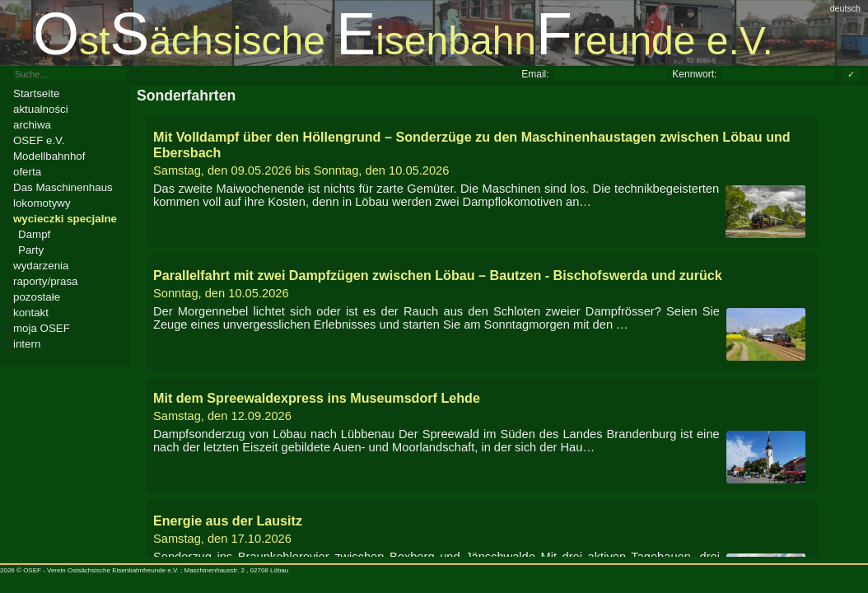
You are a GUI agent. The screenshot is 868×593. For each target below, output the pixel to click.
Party (31, 250)
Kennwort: (694, 74)
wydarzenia (41, 266)
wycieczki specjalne (65, 219)
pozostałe (37, 297)
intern (27, 344)
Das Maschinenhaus (63, 187)
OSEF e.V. (39, 140)
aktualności (41, 109)
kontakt (31, 313)
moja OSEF (42, 328)
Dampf (34, 234)
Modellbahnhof (49, 156)
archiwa (32, 125)
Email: (535, 74)
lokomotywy (42, 203)
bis (483, 153)
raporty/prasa (46, 281)
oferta (27, 172)
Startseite (36, 93)
